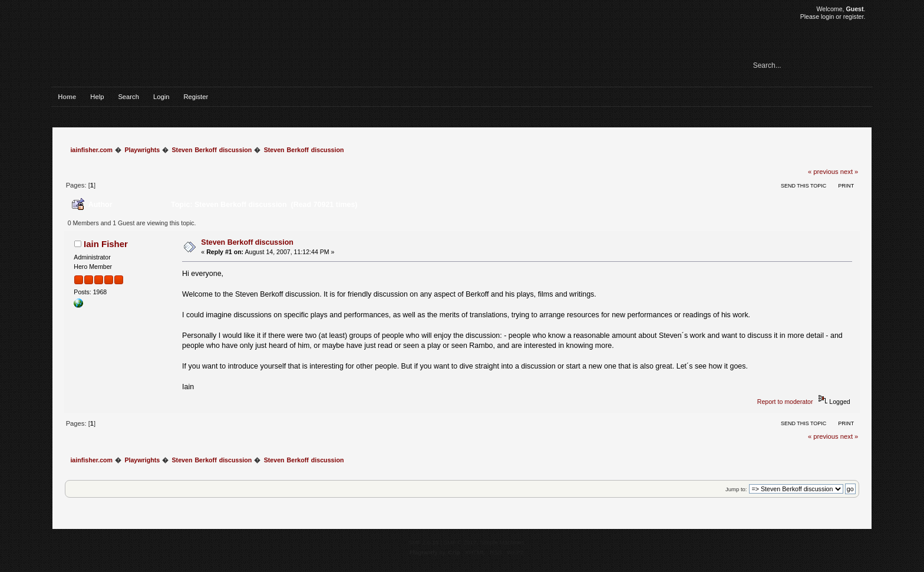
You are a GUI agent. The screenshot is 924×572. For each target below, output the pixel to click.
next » (849, 172)
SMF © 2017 (460, 542)
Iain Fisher (106, 244)
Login (161, 97)
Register (196, 97)
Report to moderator (785, 402)
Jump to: (736, 489)
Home (67, 97)
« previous (823, 172)
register (854, 17)
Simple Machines (502, 542)
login (827, 17)
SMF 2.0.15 (424, 542)
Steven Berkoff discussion (247, 242)
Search (128, 97)
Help (97, 97)
